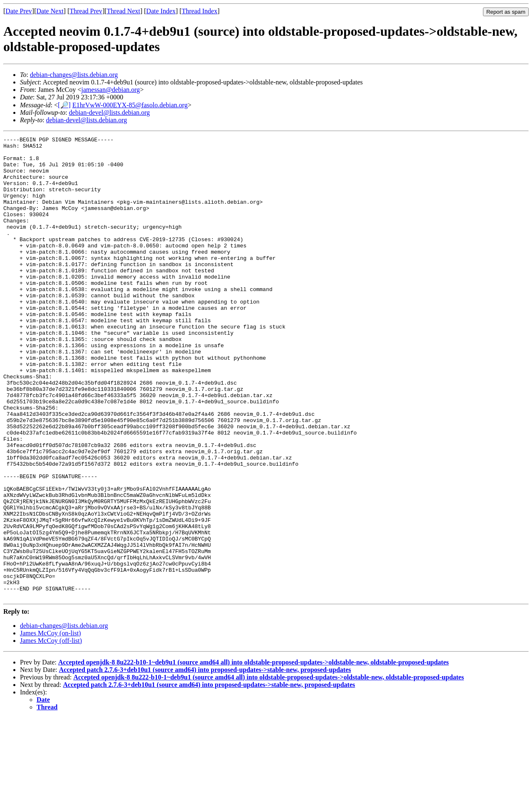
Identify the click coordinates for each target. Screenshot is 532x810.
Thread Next (123, 11)
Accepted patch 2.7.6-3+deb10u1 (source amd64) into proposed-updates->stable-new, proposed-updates (205, 762)
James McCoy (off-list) (51, 733)
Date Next (50, 11)
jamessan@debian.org (111, 90)
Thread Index (199, 11)
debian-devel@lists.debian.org (110, 112)
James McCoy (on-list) (50, 725)
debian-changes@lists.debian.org (74, 75)
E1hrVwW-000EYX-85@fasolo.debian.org (130, 105)
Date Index (161, 11)
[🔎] (64, 105)
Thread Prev (86, 11)
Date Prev (19, 11)
